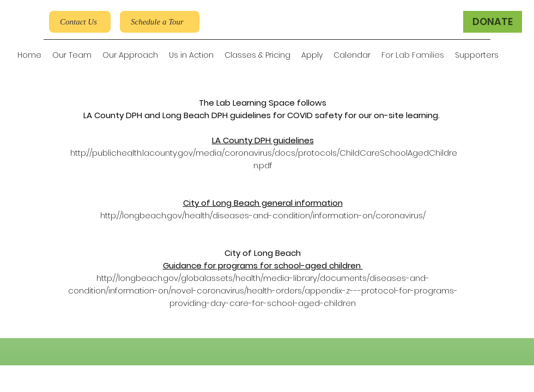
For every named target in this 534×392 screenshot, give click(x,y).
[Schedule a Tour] (160, 22)
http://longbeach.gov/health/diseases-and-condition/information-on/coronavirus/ (263, 215)
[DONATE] (493, 22)
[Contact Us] (80, 22)
